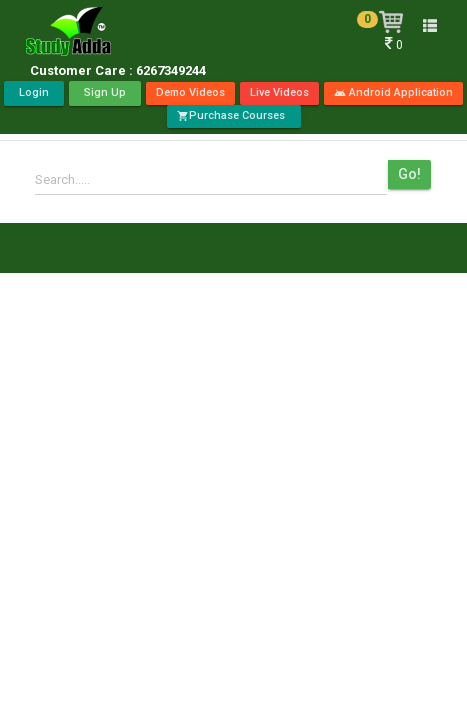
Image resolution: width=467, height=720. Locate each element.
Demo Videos (190, 92)
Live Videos (279, 92)
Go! (409, 174)
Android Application (393, 92)
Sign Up (105, 92)
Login (34, 92)
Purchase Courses (234, 115)
